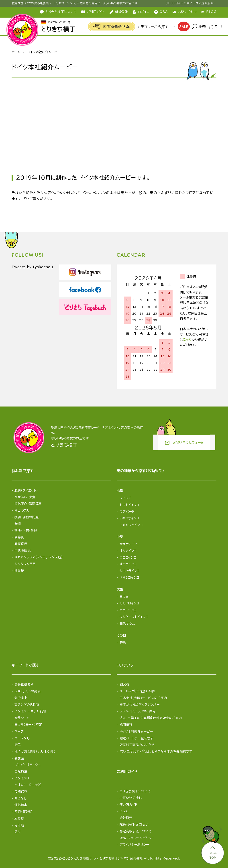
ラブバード (127, 512)
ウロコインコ (128, 557)
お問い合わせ (185, 12)
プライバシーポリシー (134, 845)
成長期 (19, 819)
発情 (18, 524)
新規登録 (119, 12)
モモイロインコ (129, 603)
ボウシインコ (128, 610)
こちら (187, 339)
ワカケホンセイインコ (134, 617)
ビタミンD (22, 778)
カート (215, 27)
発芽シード (22, 718)
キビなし (21, 798)
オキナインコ (128, 564)
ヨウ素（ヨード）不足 (28, 725)
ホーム (16, 52)
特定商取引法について (136, 831)
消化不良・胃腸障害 (28, 504)
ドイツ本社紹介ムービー (136, 732)
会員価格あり (24, 685)
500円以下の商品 (28, 691)
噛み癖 (19, 571)
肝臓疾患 (21, 544)
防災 (18, 832)
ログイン (141, 12)
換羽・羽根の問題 (26, 517)
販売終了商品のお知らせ (137, 745)
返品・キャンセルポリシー (137, 838)
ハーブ (19, 732)
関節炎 (19, 537)
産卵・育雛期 (23, 812)
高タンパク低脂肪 (27, 705)
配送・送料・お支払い (134, 825)
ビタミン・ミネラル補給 (30, 711)
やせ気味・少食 (25, 497)
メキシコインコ (129, 577)
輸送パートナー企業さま (136, 738)
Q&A (161, 12)
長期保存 (21, 792)
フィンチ (125, 498)
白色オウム (127, 624)
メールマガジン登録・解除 (137, 691)
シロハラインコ (130, 571)
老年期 (19, 825)
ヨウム (124, 597)
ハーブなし (22, 738)
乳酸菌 (19, 758)
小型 (120, 491)
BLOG (209, 12)
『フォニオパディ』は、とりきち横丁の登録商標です (156, 752)
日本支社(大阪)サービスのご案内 (143, 698)
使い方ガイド (129, 805)
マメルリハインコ (131, 525)
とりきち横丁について (135, 791)
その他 (121, 635)
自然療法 (21, 772)
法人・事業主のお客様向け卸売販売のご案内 (151, 718)
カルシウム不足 (25, 564)
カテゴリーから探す (152, 27)
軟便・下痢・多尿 (26, 531)
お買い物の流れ (131, 798)
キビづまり (22, 510)
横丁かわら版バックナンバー (139, 705)
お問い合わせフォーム (184, 443)
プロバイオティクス (28, 765)
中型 (120, 537)
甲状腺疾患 (22, 551)
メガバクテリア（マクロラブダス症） (39, 557)
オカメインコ (128, 551)
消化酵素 (21, 805)
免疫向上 (21, 698)
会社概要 (126, 818)
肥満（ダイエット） (26, 490)
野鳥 (123, 643)
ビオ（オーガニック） (28, 785)
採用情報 (126, 725)
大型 (120, 589)
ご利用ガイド (93, 12)
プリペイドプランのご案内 (138, 711)
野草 (18, 745)
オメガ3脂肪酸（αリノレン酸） (35, 752)
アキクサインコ (129, 518)
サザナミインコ (130, 544)
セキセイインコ (129, 505)
